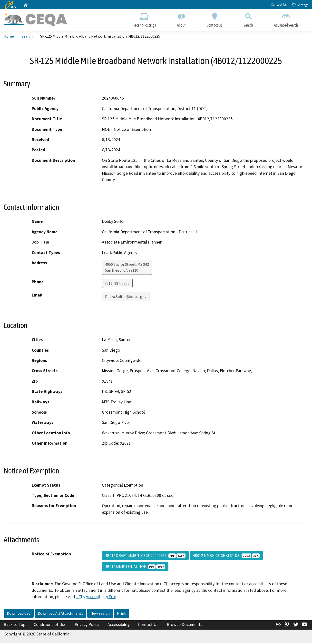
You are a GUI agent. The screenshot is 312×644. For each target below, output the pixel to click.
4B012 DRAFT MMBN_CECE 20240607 (145, 556)
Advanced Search (286, 19)
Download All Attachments (60, 614)
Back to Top (15, 625)
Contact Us (279, 4)
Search (248, 19)
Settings (300, 5)
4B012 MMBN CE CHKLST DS (226, 556)
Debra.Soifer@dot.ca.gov (126, 297)
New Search (100, 614)
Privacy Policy (87, 625)
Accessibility (119, 625)
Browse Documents (185, 625)
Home (9, 37)
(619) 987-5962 (117, 284)
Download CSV (19, 614)
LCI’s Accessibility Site (96, 597)
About (181, 19)
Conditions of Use (50, 625)
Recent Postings (144, 19)
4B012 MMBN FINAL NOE (135, 567)
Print (121, 614)
